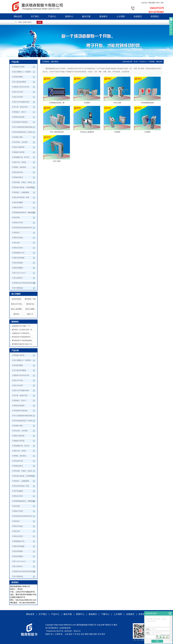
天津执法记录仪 (18, 207)
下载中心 (105, 614)
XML (162, 3)
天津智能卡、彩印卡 (19, 112)
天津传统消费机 (18, 77)
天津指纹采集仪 (18, 177)
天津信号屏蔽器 (18, 202)
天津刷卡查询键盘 (18, 258)
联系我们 (155, 16)
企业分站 (144, 3)
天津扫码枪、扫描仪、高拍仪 (22, 182)
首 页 (136, 62)
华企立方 (77, 631)
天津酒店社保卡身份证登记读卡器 (24, 283)
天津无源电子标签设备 (20, 122)
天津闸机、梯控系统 (19, 167)
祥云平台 (60, 631)
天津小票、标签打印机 (20, 107)
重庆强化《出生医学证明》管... (22, 330)
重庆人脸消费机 (16, 309)
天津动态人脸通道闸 (87, 132)
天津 (99, 634)
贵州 (103, 634)
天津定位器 (16, 243)
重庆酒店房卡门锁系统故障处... (22, 340)
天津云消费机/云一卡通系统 (22, 72)
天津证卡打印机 (18, 92)
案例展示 (103, 16)
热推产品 (49, 634)
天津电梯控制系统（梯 (57, 103)
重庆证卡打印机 (16, 304)
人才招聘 (121, 16)
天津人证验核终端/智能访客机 (22, 127)
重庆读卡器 (30, 304)
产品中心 (52, 16)
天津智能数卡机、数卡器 (21, 157)
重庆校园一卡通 (30, 299)
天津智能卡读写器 (18, 67)
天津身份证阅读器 (18, 117)
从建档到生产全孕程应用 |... (21, 333)
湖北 (70, 634)
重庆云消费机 (30, 309)
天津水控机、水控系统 (20, 142)
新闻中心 (69, 16)
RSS (158, 3)
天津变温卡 (16, 233)
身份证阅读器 (16, 299)
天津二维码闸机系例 (57, 132)
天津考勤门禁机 (18, 137)
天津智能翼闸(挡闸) (147, 103)
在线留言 (138, 16)
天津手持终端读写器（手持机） (23, 132)
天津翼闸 (147, 132)
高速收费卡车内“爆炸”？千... (22, 326)
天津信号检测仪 (18, 263)
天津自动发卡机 (18, 172)
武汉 (83, 634)
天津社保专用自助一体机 (21, 197)
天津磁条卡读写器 (18, 152)
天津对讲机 (16, 218)
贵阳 (95, 634)
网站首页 (18, 16)
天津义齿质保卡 (18, 278)
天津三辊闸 (117, 103)
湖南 (91, 634)
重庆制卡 (16, 314)
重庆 (87, 634)
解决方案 (86, 16)
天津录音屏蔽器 (18, 268)
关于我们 (35, 16)
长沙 (79, 634)
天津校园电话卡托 (18, 253)
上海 (66, 634)
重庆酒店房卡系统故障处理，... (22, 337)
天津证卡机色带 (18, 97)
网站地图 (152, 3)
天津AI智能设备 (18, 288)
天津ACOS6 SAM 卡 (19, 273)
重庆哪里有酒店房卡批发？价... (22, 344)
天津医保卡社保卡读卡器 (21, 87)
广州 (75, 634)
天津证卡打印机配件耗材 (21, 102)
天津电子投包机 (18, 238)
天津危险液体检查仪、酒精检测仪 (24, 213)
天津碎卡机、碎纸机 (19, 162)
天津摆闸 (87, 103)
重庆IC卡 (30, 314)
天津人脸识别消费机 (19, 82)
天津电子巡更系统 (18, 147)
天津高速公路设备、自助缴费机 (23, 187)
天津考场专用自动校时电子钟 (22, 228)
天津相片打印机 (18, 223)
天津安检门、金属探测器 (21, 192)
